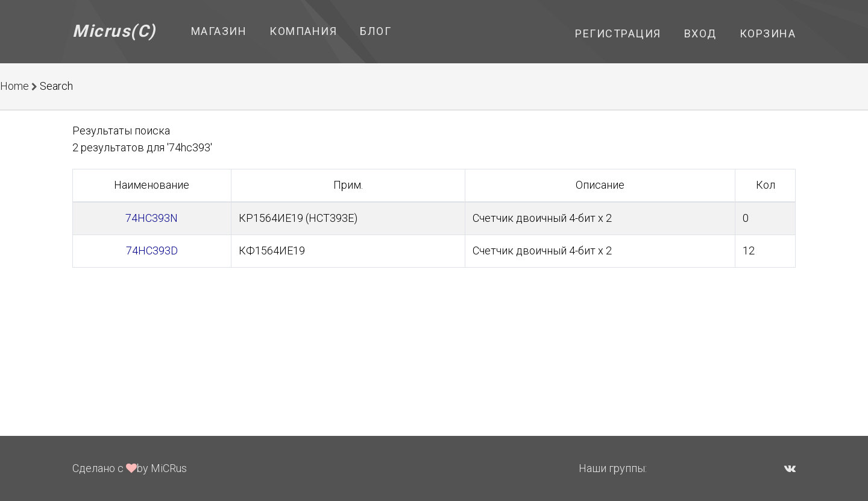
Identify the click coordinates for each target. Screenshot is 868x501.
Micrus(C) (114, 31)
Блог (376, 31)
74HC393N (152, 218)
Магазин (219, 31)
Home (14, 86)
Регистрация (618, 33)
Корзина (768, 33)
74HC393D (152, 250)
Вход (700, 33)
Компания (303, 31)
